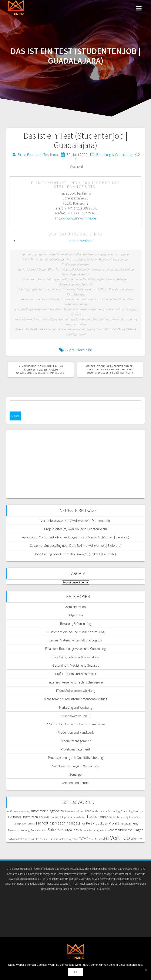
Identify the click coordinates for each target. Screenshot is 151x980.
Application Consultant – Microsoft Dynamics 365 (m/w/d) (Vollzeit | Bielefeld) (76, 537)
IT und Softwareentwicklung (76, 691)
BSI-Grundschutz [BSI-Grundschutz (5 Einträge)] (95, 811)
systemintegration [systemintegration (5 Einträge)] (68, 839)
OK (76, 972)
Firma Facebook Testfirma (38, 155)
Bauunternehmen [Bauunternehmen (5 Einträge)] (75, 811)
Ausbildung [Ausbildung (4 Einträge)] (24, 811)
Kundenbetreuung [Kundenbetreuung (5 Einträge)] (118, 817)
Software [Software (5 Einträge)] (13, 839)
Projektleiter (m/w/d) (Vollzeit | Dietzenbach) (75, 529)
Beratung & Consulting (114, 155)
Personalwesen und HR (75, 716)
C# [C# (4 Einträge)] (106, 811)
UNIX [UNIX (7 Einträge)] (106, 839)
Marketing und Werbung (76, 707)
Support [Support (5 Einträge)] (53, 839)
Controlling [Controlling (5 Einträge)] (127, 811)
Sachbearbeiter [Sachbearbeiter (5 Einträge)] (39, 830)
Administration (75, 607)
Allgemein (76, 615)
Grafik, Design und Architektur (76, 674)
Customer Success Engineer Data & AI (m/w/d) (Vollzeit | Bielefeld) (75, 545)
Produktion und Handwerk (75, 732)
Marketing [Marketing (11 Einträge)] (45, 823)
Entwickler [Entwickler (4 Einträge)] (46, 817)
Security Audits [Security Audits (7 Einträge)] (68, 830)
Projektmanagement (75, 749)
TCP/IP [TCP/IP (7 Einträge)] (84, 839)
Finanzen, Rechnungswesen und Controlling (75, 648)
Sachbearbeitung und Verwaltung (76, 766)
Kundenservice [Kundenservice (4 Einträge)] (136, 817)
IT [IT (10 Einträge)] (87, 816)
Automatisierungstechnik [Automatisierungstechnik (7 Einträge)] (47, 811)
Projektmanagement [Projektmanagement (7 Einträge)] (123, 823)
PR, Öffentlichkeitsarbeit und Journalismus (75, 724)
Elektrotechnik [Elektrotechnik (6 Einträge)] (31, 817)
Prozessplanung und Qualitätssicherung (75, 758)
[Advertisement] (75, 464)
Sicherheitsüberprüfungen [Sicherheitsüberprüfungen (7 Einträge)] (125, 830)
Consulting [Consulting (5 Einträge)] (114, 811)
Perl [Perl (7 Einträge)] (89, 823)
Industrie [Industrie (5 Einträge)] (56, 817)
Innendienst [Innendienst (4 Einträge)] (79, 817)
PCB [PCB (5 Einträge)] (83, 823)
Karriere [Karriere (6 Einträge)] (103, 817)
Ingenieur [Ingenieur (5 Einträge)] (67, 817)
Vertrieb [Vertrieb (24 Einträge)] (120, 838)
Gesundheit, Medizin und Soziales (76, 665)
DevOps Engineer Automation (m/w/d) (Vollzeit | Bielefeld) (75, 554)
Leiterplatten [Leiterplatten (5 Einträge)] (20, 823)
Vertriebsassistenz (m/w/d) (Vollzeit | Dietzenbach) (76, 521)
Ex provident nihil (78, 350)
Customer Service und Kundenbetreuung (76, 632)
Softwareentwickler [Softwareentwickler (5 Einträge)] (28, 839)
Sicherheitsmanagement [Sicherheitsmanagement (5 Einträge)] (93, 830)
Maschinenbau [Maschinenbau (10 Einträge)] (67, 823)
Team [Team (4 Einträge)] (92, 839)
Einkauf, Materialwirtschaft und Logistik (75, 640)
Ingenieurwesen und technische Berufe (76, 682)
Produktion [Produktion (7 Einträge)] (100, 823)
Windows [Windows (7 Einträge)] (137, 839)
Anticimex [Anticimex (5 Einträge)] (13, 811)
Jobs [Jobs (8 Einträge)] (93, 817)
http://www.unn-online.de (76, 218)
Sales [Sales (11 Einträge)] (52, 830)
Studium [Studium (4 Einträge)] (44, 839)
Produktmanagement (76, 741)
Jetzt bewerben (80, 241)
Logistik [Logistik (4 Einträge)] (31, 824)
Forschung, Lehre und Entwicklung (75, 657)
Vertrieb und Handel (75, 783)
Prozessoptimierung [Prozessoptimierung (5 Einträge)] (19, 830)
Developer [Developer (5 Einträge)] (139, 811)
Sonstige (75, 774)
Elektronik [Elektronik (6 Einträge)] (14, 817)
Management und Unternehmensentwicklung (76, 699)
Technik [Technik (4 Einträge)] (99, 839)
